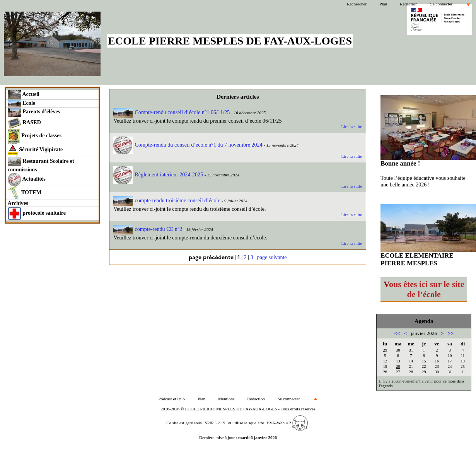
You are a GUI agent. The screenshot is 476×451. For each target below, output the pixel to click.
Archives (18, 203)
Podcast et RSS (172, 399)
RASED (24, 123)
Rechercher (357, 4)
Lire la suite (351, 126)
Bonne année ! (400, 163)
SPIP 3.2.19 (215, 423)
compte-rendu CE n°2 (148, 229)
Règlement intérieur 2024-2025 (158, 174)
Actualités (27, 179)
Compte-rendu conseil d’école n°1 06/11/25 (171, 112)
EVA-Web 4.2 (287, 423)
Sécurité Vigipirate (35, 150)
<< (397, 333)
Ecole (21, 103)
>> (451, 333)
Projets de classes (35, 136)
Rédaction (409, 4)
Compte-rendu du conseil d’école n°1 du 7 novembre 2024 (188, 145)
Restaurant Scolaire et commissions (41, 165)
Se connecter (441, 4)
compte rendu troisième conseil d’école (167, 200)
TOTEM (25, 193)
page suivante (272, 257)
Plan (383, 4)
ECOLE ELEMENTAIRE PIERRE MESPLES (417, 259)
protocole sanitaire (37, 214)
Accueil (24, 95)
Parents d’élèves (34, 112)
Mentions (226, 399)
